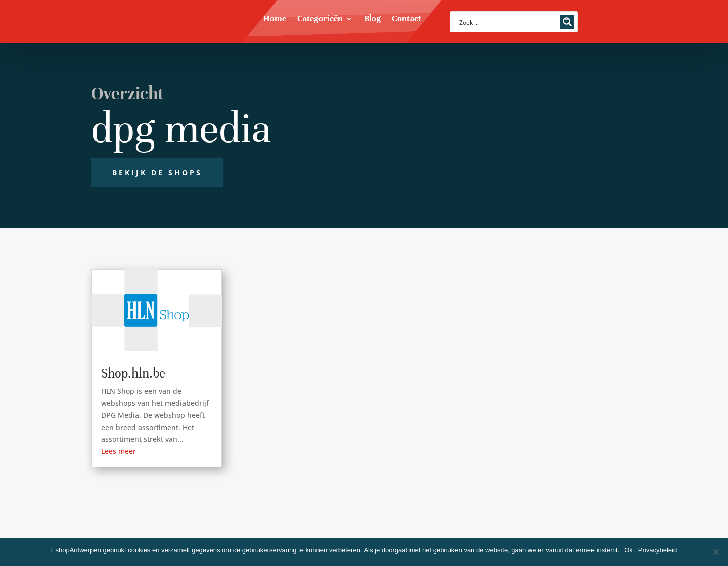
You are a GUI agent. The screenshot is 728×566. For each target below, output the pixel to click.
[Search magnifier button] (567, 22)
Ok (629, 550)
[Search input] (507, 22)
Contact (406, 19)
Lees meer (119, 451)
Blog (372, 19)
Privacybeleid (657, 550)
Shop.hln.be (133, 373)
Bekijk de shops (157, 173)
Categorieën (320, 19)
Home (275, 19)
